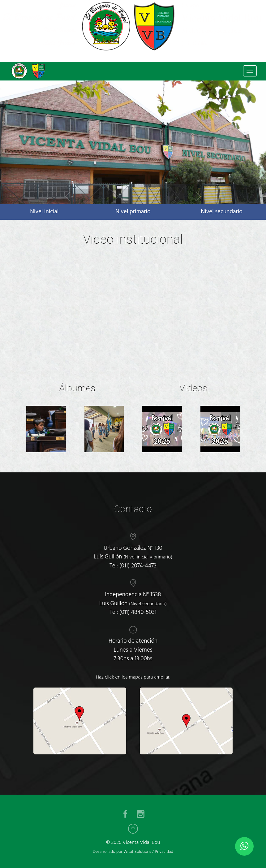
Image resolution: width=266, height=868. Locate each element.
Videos (193, 388)
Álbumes (77, 388)
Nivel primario (133, 212)
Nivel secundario (221, 212)
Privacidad (164, 852)
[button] (66, 197)
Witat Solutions (137, 852)
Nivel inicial (44, 212)
